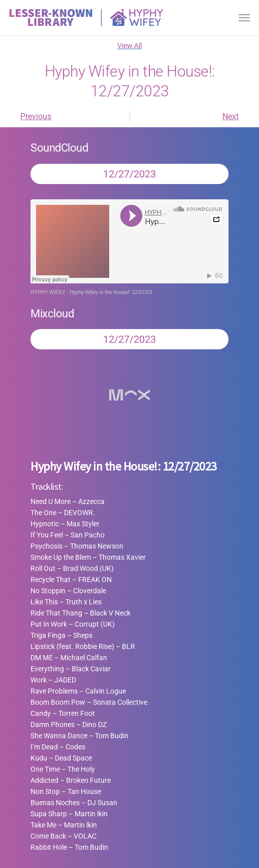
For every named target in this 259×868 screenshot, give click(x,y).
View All (129, 46)
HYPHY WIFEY (48, 292)
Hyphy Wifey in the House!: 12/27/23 (111, 292)
